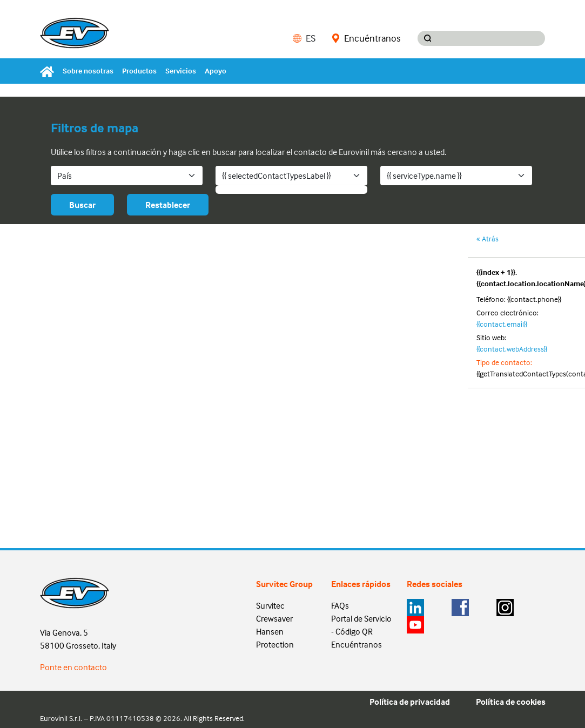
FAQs (340, 605)
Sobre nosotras (88, 70)
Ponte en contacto (73, 667)
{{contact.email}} (502, 324)
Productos (139, 70)
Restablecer (168, 205)
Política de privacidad (410, 702)
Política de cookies (511, 702)
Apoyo (216, 70)
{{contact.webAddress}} (512, 349)
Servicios (181, 70)
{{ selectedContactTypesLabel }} (277, 176)
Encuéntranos (366, 38)
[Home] (49, 71)
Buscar (82, 205)
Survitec (270, 605)
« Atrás (487, 238)
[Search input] (491, 38)
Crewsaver (274, 618)
